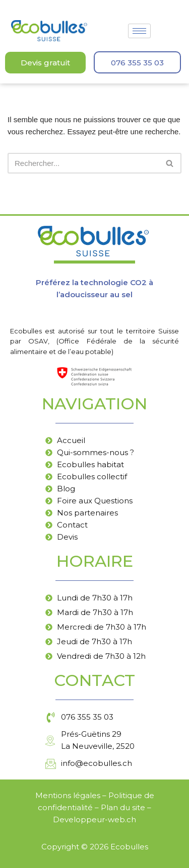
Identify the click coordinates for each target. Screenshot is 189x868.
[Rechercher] (83, 163)
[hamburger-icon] (139, 31)
